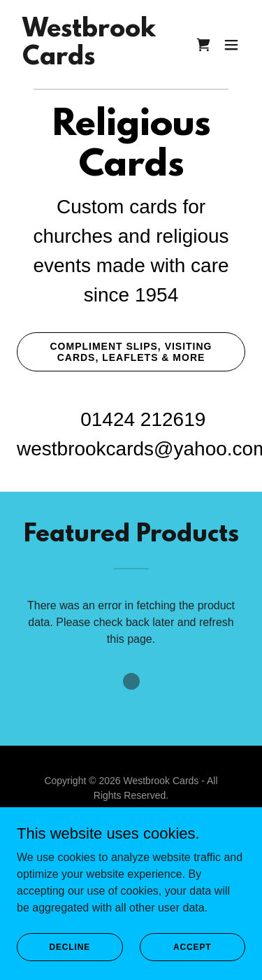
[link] (89, 61)
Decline (70, 946)
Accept (192, 946)
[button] (231, 45)
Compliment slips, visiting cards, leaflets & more (131, 352)
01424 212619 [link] (143, 419)
